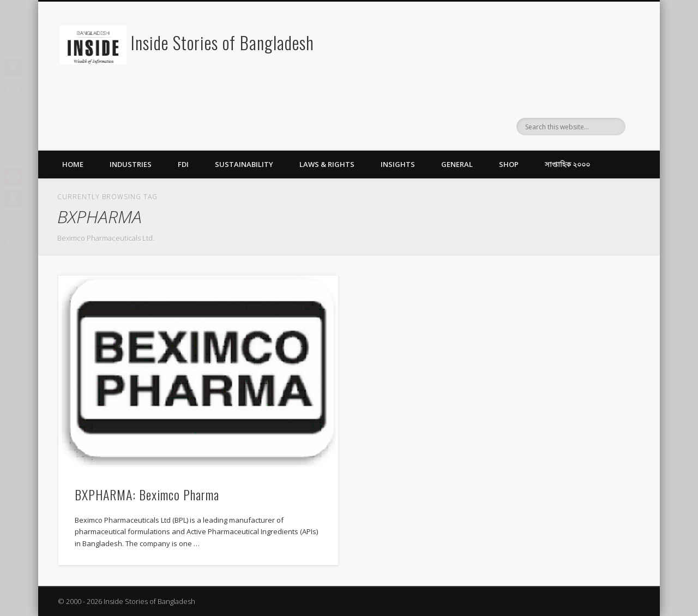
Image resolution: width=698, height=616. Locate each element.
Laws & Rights (327, 164)
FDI (183, 164)
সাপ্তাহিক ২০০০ (567, 164)
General (457, 164)
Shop (509, 164)
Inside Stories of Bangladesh (222, 42)
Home (73, 164)
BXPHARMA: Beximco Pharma (147, 494)
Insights (398, 164)
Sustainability (244, 164)
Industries (131, 164)
